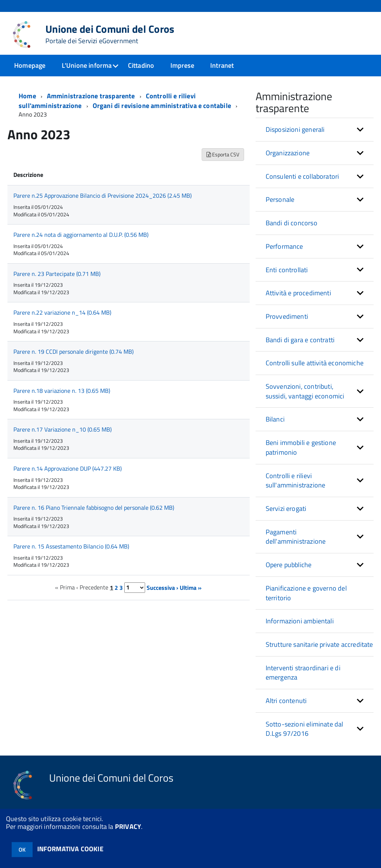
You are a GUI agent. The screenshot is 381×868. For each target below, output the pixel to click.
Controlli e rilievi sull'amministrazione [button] (296, 485)
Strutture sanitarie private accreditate (319, 648)
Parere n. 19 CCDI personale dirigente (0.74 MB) (73, 356)
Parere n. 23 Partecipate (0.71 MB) (57, 278)
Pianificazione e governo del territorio (306, 597)
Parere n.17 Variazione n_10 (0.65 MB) (63, 433)
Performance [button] (284, 250)
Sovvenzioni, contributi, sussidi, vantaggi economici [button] (305, 395)
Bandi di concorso (292, 227)
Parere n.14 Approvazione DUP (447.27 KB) (68, 473)
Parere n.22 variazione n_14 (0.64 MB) (62, 317)
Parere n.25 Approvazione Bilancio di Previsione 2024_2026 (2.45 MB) (103, 200)
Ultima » (191, 591)
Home (27, 100)
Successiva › (162, 591)
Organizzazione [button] (288, 157)
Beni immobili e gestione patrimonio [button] (301, 452)
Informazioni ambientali (300, 625)
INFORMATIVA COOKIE (70, 849)
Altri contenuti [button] (286, 705)
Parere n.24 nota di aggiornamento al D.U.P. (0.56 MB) (81, 239)
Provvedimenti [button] (287, 320)
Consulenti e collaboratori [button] (302, 180)
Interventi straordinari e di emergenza (303, 677)
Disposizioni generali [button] (295, 133)
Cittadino (141, 65)
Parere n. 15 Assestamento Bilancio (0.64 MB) (71, 550)
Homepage (30, 65)
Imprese (182, 65)
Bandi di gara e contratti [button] (300, 344)
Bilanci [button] (275, 423)
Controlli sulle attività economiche (315, 367)
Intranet (222, 65)
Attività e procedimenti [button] (298, 297)
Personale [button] (280, 204)
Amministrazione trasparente (91, 100)
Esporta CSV (223, 158)
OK (22, 850)
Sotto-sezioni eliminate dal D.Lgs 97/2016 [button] (305, 733)
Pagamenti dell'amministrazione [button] (296, 541)
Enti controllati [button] (287, 274)
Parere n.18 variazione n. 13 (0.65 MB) (62, 395)
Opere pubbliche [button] (289, 569)
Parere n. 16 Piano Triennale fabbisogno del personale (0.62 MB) (94, 512)
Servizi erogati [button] (286, 513)
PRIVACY (128, 826)
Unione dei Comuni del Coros (110, 34)
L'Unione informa (87, 65)
